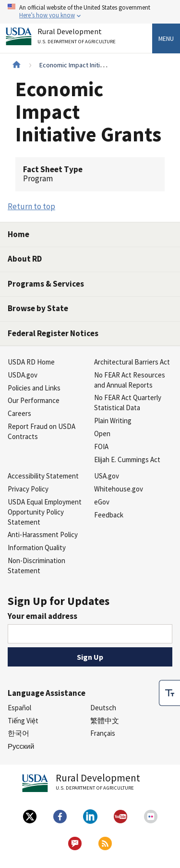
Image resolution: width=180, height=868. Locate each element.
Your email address (42, 616)
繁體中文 (105, 721)
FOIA (101, 447)
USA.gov (107, 476)
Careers (19, 413)
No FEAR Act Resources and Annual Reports (130, 380)
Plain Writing (113, 421)
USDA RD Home (31, 362)
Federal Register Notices (53, 333)
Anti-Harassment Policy (43, 535)
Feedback (109, 515)
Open (102, 434)
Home (18, 234)
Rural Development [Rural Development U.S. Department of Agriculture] (78, 38)
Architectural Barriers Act (132, 362)
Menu (166, 38)
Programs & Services (46, 284)
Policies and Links (34, 388)
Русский (21, 746)
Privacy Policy (28, 489)
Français (103, 733)
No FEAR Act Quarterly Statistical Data (128, 403)
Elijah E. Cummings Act (127, 459)
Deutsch (103, 708)
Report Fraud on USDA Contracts (42, 431)
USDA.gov (23, 375)
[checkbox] (169, 679)
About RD (25, 259)
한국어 (18, 733)
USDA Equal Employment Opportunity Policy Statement (45, 512)
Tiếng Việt (23, 721)
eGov (102, 502)
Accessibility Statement (43, 476)
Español (19, 708)
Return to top (31, 206)
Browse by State (38, 308)
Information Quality (37, 547)
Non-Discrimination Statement (36, 566)
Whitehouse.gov (119, 489)
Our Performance (34, 400)
